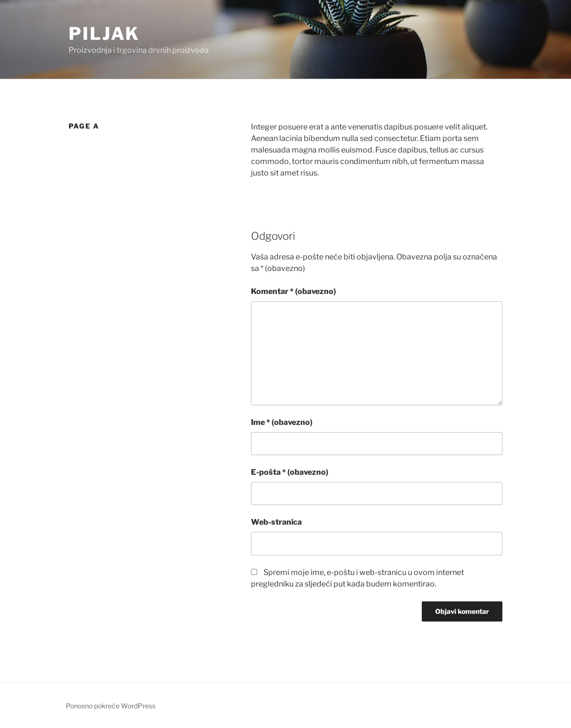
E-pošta (290, 472)
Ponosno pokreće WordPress (111, 706)
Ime (282, 422)
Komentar (293, 291)
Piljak (104, 34)
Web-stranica (276, 522)
